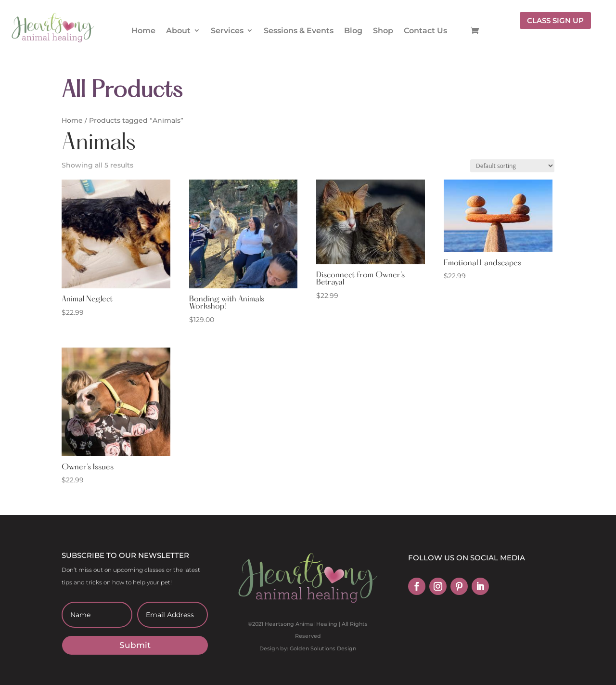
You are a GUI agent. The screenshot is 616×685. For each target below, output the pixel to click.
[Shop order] (512, 166)
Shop (383, 31)
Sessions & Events (299, 31)
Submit (135, 645)
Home (143, 31)
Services (227, 31)
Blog (353, 31)
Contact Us (425, 31)
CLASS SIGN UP (555, 20)
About (178, 31)
